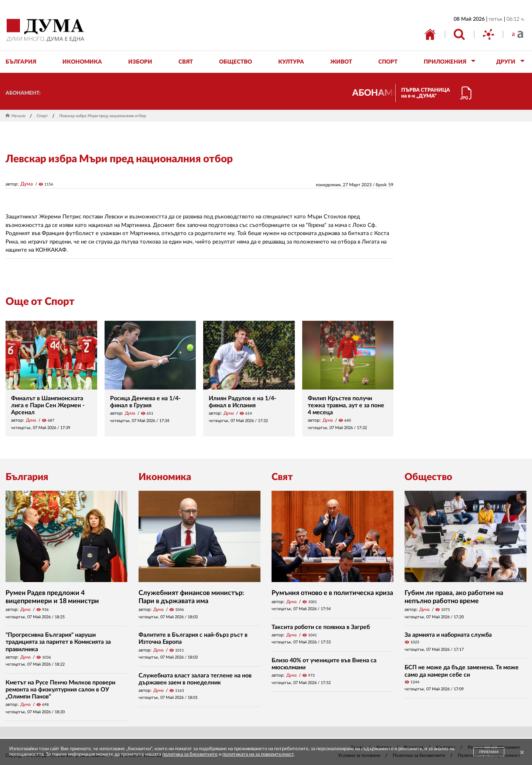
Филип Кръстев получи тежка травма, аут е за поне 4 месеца (346, 405)
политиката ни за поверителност (258, 754)
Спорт (42, 116)
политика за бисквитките (190, 754)
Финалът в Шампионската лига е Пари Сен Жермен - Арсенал (48, 405)
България (27, 477)
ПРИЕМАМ (489, 752)
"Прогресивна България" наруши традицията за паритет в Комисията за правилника (58, 642)
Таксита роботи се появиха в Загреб (321, 627)
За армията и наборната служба (448, 635)
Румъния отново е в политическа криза (332, 593)
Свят (282, 477)
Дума (27, 184)
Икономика (165, 477)
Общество (428, 477)
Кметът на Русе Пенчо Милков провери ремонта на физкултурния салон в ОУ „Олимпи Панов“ (60, 690)
